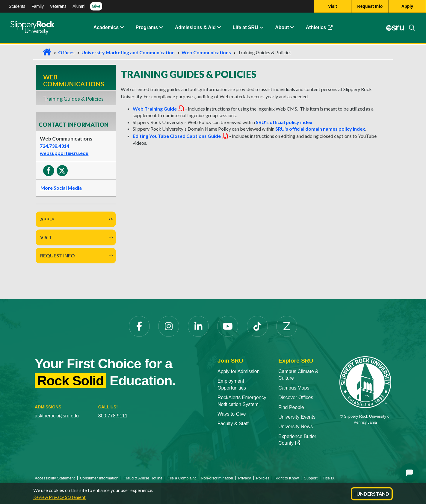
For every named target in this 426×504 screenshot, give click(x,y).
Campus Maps (294, 388)
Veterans (58, 6)
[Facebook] (139, 326)
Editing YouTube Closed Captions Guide (180, 136)
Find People (291, 407)
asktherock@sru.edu (57, 416)
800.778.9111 (113, 416)
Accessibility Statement (55, 478)
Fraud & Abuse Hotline (143, 478)
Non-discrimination (217, 478)
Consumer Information (99, 478)
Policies (263, 478)
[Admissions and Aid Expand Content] (219, 28)
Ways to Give (232, 414)
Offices (66, 52)
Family (38, 6)
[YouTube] (228, 326)
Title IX (329, 478)
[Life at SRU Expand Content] (261, 28)
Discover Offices (296, 397)
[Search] (410, 28)
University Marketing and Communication (128, 52)
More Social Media (61, 188)
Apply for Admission (239, 371)
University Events (297, 417)
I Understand (372, 494)
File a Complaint (182, 478)
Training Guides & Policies (73, 99)
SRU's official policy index (284, 122)
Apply (47, 219)
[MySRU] (395, 28)
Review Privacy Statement (59, 497)
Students (17, 6)
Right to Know (287, 478)
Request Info (58, 255)
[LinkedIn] (198, 326)
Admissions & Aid (195, 28)
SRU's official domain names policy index (320, 129)
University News (296, 427)
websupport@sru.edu (64, 153)
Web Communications (206, 52)
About (282, 28)
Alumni (79, 6)
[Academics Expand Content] (122, 28)
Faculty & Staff (233, 424)
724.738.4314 (55, 146)
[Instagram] (169, 326)
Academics (106, 28)
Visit (46, 237)
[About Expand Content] (161, 28)
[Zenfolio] (287, 326)
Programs (147, 28)
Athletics (319, 28)
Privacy (245, 478)
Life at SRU (245, 28)
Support (311, 478)
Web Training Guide (158, 109)
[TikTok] (257, 326)
